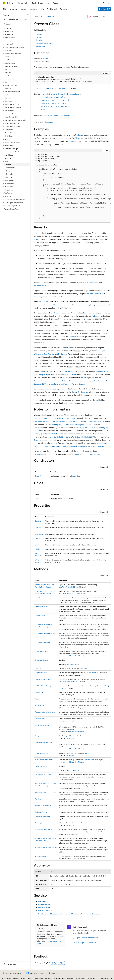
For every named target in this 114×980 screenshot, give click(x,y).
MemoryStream (40, 286)
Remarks (39, 40)
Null (97, 400)
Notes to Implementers (44, 43)
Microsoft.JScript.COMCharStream (54, 97)
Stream (104, 138)
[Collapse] (27, 15)
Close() (52, 451)
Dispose (97, 316)
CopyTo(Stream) (41, 616)
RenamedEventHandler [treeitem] (12, 152)
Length (89, 305)
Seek (49, 305)
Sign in (109, 3)
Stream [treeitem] (9, 165)
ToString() (38, 823)
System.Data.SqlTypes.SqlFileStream (55, 106)
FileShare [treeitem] (8, 98)
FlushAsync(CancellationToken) (46, 712)
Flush (96, 330)
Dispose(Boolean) (41, 454)
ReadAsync (101, 351)
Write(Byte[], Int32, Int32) (67, 418)
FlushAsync (63, 354)
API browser (50, 17)
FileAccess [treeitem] (8, 72)
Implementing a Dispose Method (88, 454)
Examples (39, 37)
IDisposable (49, 122)
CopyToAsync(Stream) (95, 421)
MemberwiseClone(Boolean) (45, 760)
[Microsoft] (4, 3)
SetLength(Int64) (97, 446)
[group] (72, 187)
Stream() (38, 476)
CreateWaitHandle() (42, 660)
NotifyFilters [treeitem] (9, 136)
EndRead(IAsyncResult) (43, 679)
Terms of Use (80, 978)
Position (79, 305)
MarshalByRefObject (60, 88)
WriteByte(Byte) (52, 434)
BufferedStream (75, 336)
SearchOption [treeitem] (9, 155)
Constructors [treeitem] (11, 168)
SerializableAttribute (50, 115)
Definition (39, 34)
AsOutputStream (44, 374)
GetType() (38, 736)
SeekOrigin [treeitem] (8, 158)
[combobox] (15, 20)
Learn (36, 17)
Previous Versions (19, 978)
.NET (42, 17)
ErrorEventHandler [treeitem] (11, 66)
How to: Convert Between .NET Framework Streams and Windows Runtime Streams (70, 914)
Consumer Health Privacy (63, 978)
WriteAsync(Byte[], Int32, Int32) (71, 421)
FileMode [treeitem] (8, 88)
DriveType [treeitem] (8, 57)
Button (74, 141)
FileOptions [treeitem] (8, 95)
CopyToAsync (49, 354)
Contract (77, 770)
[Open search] (104, 3)
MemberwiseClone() (42, 753)
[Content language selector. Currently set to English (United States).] (12, 973)
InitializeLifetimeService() (43, 742)
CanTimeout (39, 534)
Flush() (52, 446)
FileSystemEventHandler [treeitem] (13, 107)
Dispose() (38, 668)
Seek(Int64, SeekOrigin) (78, 446)
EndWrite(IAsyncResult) (43, 686)
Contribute (39, 978)
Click (52, 141)
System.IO (47, 59)
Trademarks (91, 978)
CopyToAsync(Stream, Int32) (45, 633)
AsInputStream (102, 371)
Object (46, 88)
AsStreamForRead (41, 381)
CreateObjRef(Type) (42, 651)
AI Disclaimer (6, 978)
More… (44, 109)
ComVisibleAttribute (67, 115)
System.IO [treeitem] (8, 28)
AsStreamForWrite (59, 381)
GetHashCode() (40, 719)
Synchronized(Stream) (43, 816)
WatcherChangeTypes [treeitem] (12, 209)
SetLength (58, 305)
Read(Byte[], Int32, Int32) (44, 418)
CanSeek (37, 297)
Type (66, 736)
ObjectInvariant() (41, 766)
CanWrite (97, 294)
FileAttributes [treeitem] (9, 76)
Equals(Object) (40, 692)
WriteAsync (39, 354)
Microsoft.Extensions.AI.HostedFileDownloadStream (61, 94)
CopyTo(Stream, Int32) (43, 607)
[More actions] (109, 17)
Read (39, 302)
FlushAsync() (39, 705)
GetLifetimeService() (42, 725)
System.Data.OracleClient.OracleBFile (55, 100)
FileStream (79, 135)
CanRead (90, 294)
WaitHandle (70, 664)
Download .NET (105, 9)
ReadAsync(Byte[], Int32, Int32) (46, 421)
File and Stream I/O (46, 911)
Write (47, 302)
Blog (29, 978)
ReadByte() (38, 434)
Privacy (48, 978)
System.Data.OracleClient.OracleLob (55, 103)
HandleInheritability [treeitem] (11, 117)
